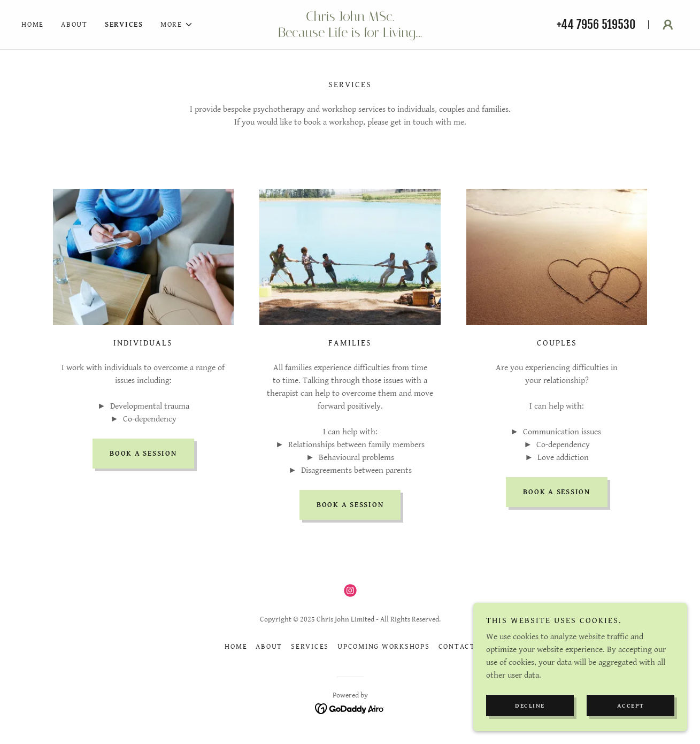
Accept (631, 728)
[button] (177, 25)
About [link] (74, 25)
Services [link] (124, 25)
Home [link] (33, 25)
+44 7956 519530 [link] (596, 24)
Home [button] (236, 647)
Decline (530, 728)
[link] (350, 34)
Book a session (143, 454)
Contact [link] (457, 647)
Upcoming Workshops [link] (384, 647)
